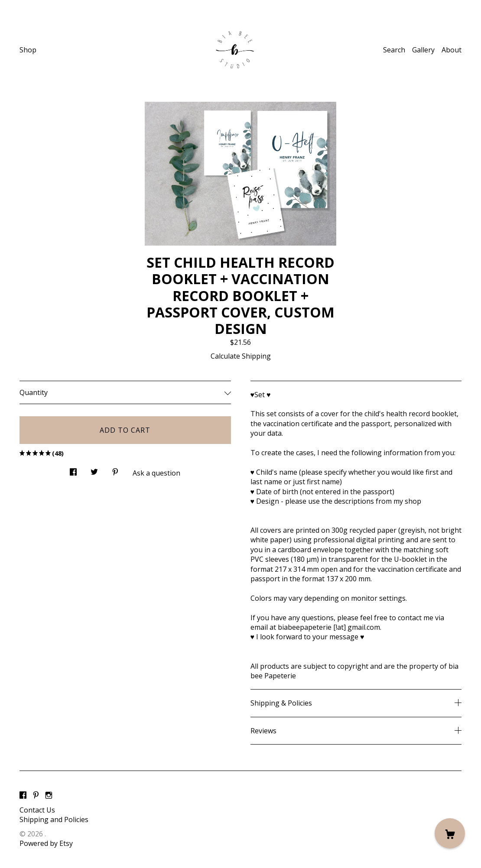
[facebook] (23, 795)
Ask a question (156, 473)
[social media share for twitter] (94, 470)
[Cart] (450, 833)
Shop (28, 50)
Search (394, 50)
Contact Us (37, 810)
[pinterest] (36, 795)
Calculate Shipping (241, 356)
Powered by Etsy (46, 843)
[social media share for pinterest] (115, 470)
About (452, 50)
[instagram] (49, 795)
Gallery (423, 50)
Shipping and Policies (54, 819)
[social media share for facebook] (73, 470)
